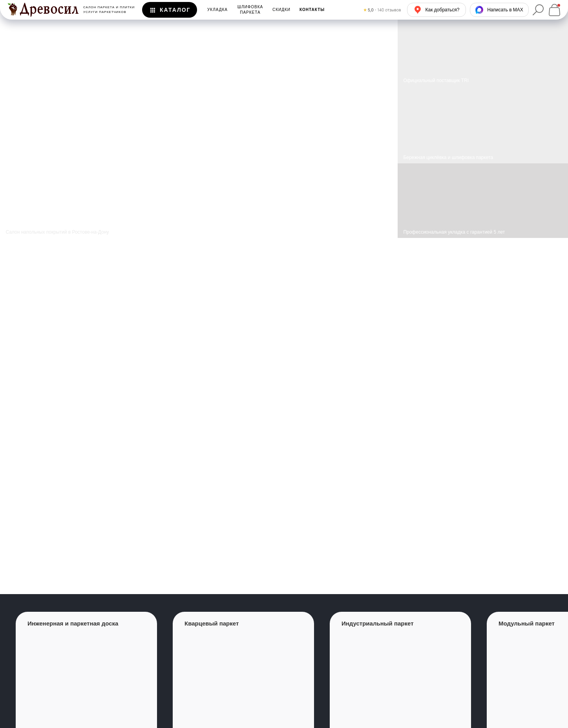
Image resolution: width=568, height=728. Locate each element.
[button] (312, 10)
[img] (483, 125)
